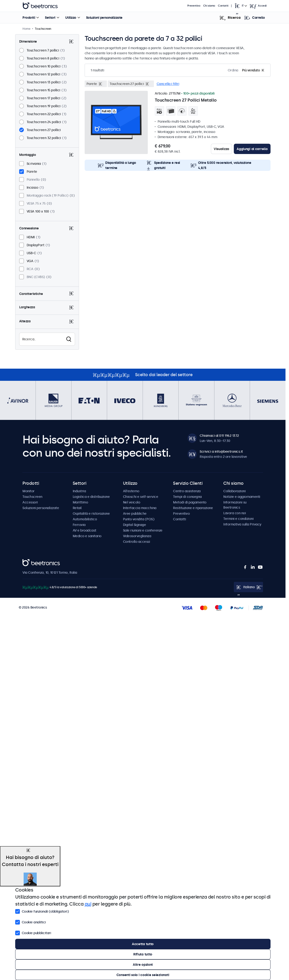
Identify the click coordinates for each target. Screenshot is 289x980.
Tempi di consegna (187, 497)
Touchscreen (32, 497)
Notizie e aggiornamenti (242, 497)
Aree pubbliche (135, 514)
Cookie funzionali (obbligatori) (42, 911)
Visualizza (221, 149)
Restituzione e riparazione (193, 508)
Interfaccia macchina (140, 508)
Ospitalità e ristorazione (91, 514)
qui (88, 904)
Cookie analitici (31, 922)
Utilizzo (70, 18)
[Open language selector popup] (241, 6)
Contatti (223, 6)
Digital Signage (135, 525)
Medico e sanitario (87, 536)
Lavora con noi (235, 513)
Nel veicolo (132, 502)
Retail (77, 508)
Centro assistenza (187, 491)
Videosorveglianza (137, 536)
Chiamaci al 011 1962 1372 (219, 436)
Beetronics (31, 562)
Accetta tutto (143, 944)
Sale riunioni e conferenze (143, 530)
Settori (50, 18)
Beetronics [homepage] (40, 6)
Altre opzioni (143, 965)
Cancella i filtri (168, 84)
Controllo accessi (137, 542)
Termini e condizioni (238, 519)
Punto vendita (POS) (139, 519)
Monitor (29, 491)
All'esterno (131, 491)
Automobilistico (85, 519)
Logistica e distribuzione (91, 497)
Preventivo (194, 6)
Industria (79, 491)
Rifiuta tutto (143, 954)
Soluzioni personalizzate (104, 18)
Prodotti (29, 18)
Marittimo (80, 502)
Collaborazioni (234, 491)
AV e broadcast (85, 530)
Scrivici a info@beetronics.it (221, 451)
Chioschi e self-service (141, 497)
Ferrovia (79, 525)
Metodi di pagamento (190, 502)
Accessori (30, 502)
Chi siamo (209, 6)
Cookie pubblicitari (33, 932)
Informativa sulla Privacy (242, 524)
